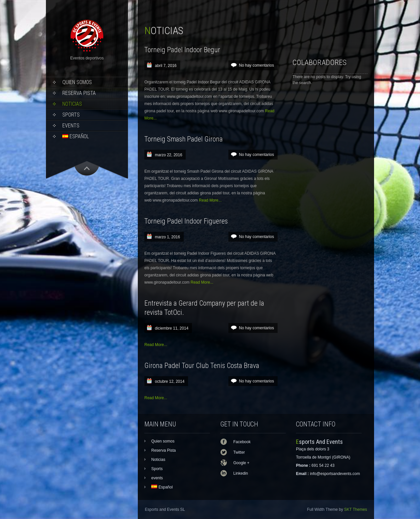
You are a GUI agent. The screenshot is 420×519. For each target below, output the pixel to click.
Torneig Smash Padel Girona (184, 139)
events (71, 126)
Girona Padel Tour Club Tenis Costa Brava (202, 366)
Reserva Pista (79, 93)
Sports (71, 115)
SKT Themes (356, 509)
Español (76, 136)
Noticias (72, 104)
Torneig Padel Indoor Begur (182, 50)
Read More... (210, 200)
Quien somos (77, 82)
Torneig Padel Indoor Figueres (186, 221)
